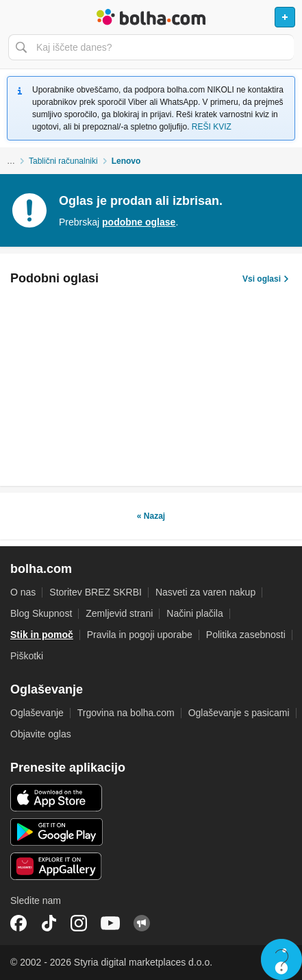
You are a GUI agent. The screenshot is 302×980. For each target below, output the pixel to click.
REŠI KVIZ (212, 127)
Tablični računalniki (63, 161)
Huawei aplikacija (56, 866)
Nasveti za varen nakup (205, 592)
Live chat (281, 959)
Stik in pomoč (42, 635)
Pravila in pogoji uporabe (140, 635)
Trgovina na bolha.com (126, 713)
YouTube (110, 923)
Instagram (79, 923)
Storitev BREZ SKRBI (96, 592)
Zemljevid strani (119, 613)
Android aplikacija (56, 832)
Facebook (18, 923)
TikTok (49, 923)
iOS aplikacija (56, 798)
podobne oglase (139, 222)
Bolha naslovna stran (151, 17)
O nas (23, 592)
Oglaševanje (37, 713)
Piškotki (27, 656)
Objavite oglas (41, 734)
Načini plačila (194, 613)
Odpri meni (16, 17)
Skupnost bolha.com (142, 923)
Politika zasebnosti (246, 635)
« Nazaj (151, 516)
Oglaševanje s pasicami (239, 713)
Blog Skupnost (41, 613)
